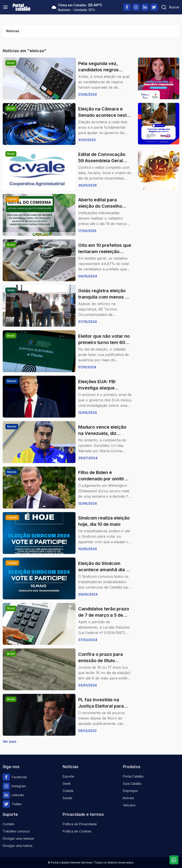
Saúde (68, 798)
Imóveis (129, 798)
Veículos (129, 805)
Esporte (68, 776)
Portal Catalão (133, 776)
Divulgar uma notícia (18, 846)
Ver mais (10, 741)
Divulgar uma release (18, 838)
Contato (9, 824)
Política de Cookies (77, 831)
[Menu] (5, 7)
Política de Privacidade (80, 824)
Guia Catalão (132, 784)
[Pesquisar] (170, 7)
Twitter (12, 804)
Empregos (130, 791)
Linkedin (13, 795)
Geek (67, 784)
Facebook (15, 777)
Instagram (14, 786)
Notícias (13, 31)
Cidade (68, 791)
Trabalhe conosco (16, 831)
